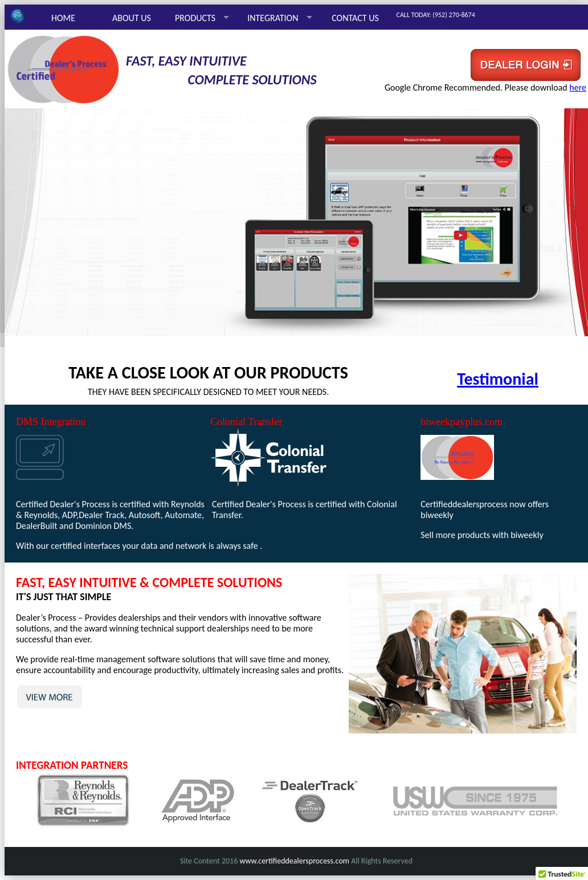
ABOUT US (132, 18)
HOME (63, 18)
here (578, 87)
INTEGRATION (273, 18)
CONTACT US (355, 18)
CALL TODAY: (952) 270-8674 (436, 15)
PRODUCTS (195, 18)
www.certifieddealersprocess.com (294, 861)
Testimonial (498, 379)
